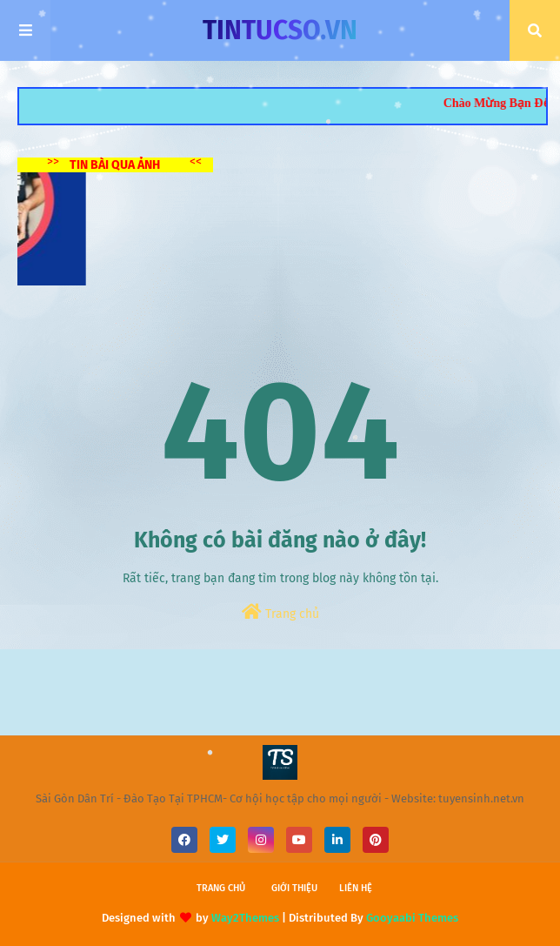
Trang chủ (280, 612)
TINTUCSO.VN (280, 30)
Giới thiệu (294, 888)
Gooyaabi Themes (412, 918)
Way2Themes (245, 918)
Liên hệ (356, 888)
